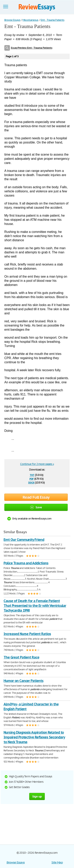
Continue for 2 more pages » (37, 464)
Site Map (57, 862)
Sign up (37, 796)
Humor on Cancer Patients (23, 681)
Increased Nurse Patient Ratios (27, 634)
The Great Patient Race (21, 657)
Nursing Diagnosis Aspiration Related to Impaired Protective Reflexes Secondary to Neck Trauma (34, 737)
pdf (32, 478)
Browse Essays (15, 862)
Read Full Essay (36, 497)
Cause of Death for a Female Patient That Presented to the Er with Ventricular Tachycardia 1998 (35, 606)
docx (31, 482)
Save (36, 507)
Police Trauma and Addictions (26, 563)
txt (32, 475)
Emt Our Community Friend (24, 540)
